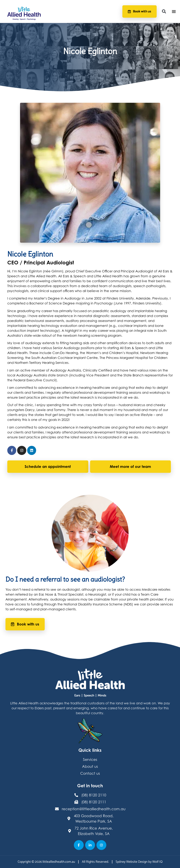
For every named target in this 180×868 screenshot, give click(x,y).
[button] (164, 11)
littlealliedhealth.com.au (59, 862)
